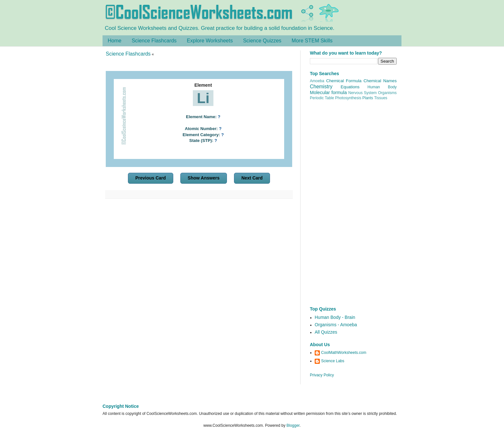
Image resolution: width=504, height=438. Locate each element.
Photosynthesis (348, 98)
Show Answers (204, 178)
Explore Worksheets (210, 41)
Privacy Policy (322, 375)
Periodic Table (322, 98)
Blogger (293, 425)
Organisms (387, 93)
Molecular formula (328, 92)
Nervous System (363, 93)
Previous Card (151, 178)
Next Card (252, 178)
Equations (350, 87)
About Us (320, 345)
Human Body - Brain (335, 317)
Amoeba (317, 81)
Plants (368, 98)
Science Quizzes (262, 41)
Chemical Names (380, 81)
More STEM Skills (312, 41)
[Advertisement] (199, 259)
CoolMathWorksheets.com (344, 353)
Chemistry (321, 87)
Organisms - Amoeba (336, 325)
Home (115, 41)
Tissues (381, 98)
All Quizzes (326, 332)
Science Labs (333, 361)
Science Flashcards (154, 41)
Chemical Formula (344, 81)
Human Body (382, 87)
